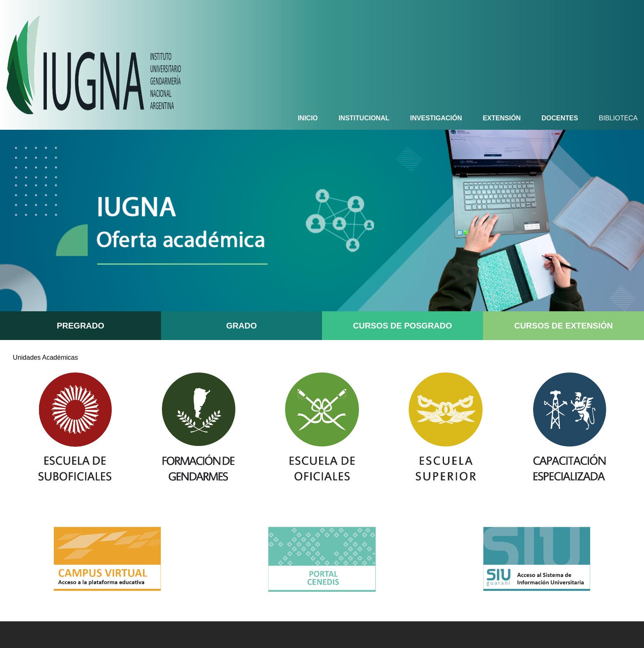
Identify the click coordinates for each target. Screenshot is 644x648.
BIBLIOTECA (618, 118)
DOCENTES (560, 118)
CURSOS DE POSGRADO (402, 326)
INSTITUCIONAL (364, 118)
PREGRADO (80, 326)
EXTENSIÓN (501, 118)
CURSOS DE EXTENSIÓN (563, 326)
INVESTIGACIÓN (436, 118)
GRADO (241, 326)
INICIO (308, 118)
